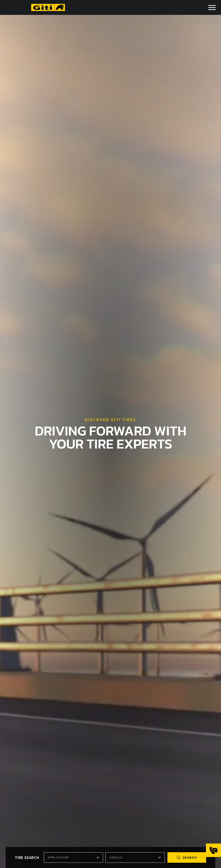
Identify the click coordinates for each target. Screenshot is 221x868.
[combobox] (73, 857)
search (187, 858)
